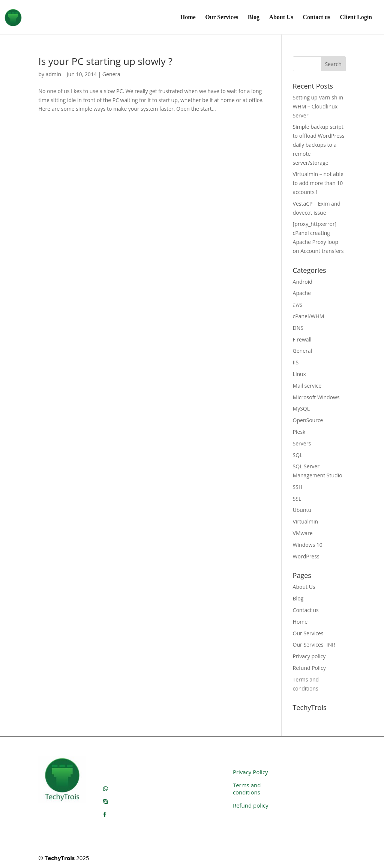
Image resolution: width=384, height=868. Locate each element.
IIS (296, 362)
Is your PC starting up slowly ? (105, 61)
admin (53, 74)
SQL (298, 455)
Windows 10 (308, 545)
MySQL (301, 408)
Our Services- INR (314, 645)
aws (298, 305)
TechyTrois (60, 858)
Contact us (316, 17)
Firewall (302, 339)
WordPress (306, 556)
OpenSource (308, 420)
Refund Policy (309, 668)
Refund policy (251, 805)
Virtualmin (306, 521)
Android (303, 282)
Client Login (356, 17)
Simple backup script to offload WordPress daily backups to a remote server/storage (319, 144)
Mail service (307, 386)
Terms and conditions (247, 789)
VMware (303, 533)
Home (188, 17)
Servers (302, 443)
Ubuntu (302, 510)
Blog (254, 17)
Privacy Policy (250, 772)
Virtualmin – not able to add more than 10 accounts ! (318, 183)
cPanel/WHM (309, 316)
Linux (299, 374)
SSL (297, 499)
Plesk (299, 432)
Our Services (222, 17)
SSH (298, 487)
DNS (298, 328)
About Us (281, 17)
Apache (302, 293)
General (112, 74)
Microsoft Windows (316, 397)
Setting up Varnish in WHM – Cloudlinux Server (318, 106)
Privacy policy (309, 656)
